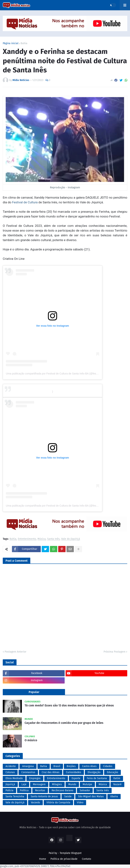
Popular (34, 692)
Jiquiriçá (10, 784)
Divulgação (94, 772)
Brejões (71, 766)
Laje (24, 784)
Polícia (9, 790)
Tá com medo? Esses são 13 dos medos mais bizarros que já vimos (69, 705)
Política (24, 790)
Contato (86, 859)
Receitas (40, 790)
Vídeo (80, 803)
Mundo (72, 784)
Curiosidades (74, 772)
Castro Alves (89, 766)
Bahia (24, 43)
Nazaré (117, 784)
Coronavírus (28, 772)
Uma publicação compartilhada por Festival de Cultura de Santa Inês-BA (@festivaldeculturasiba (61, 374)
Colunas (10, 772)
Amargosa (28, 766)
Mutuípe (87, 784)
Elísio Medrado (14, 778)
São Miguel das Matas (91, 796)
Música (42, 539)
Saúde (68, 796)
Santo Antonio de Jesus (44, 796)
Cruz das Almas (51, 772)
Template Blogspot (71, 853)
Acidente (11, 766)
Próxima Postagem (114, 652)
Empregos (35, 778)
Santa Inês (53, 539)
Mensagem (39, 784)
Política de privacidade (64, 859)
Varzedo (35, 803)
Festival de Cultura (25, 202)
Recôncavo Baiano (62, 790)
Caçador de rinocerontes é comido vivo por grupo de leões (64, 723)
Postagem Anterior (15, 652)
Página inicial (11, 43)
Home (43, 859)
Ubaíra (114, 796)
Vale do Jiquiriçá (71, 539)
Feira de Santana (97, 778)
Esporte (76, 778)
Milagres (57, 784)
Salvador (85, 790)
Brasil (57, 766)
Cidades (108, 766)
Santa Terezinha (15, 796)
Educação (112, 772)
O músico (31, 740)
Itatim (117, 778)
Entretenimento (27, 539)
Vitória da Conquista (58, 803)
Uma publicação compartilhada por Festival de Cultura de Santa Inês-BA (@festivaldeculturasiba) (61, 506)
